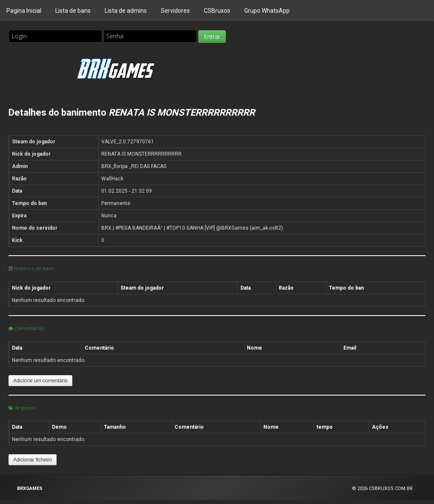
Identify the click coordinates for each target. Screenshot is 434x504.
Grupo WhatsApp (267, 11)
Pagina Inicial (24, 11)
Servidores (175, 11)
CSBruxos (217, 11)
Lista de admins (126, 11)
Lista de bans (73, 11)
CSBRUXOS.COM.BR (391, 488)
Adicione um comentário (40, 381)
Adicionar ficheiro (33, 460)
